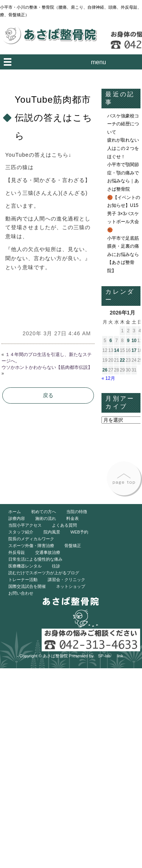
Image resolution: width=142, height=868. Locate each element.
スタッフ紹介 (21, 532)
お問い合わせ (21, 593)
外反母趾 (17, 552)
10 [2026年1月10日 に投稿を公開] (134, 341)
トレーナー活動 (23, 580)
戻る (48, 395)
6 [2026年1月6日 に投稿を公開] (111, 341)
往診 (56, 566)
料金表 (73, 518)
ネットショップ (71, 586)
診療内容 (17, 518)
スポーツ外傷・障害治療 (31, 546)
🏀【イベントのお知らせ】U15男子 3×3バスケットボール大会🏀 (124, 214)
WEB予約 (79, 532)
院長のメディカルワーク (31, 539)
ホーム (15, 512)
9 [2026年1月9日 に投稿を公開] (128, 341)
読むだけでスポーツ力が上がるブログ (44, 573)
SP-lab (104, 656)
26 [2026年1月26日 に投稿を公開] (105, 370)
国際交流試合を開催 (27, 586)
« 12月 (108, 378)
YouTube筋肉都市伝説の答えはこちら (54, 118)
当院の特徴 (77, 512)
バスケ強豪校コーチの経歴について (123, 124)
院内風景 (52, 532)
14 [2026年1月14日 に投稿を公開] (116, 350)
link (120, 656)
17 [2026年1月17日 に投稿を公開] (134, 350)
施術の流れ (46, 518)
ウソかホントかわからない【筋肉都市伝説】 (47, 367)
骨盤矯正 (73, 546)
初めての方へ (44, 512)
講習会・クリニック (66, 580)
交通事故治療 (48, 552)
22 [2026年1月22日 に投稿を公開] (122, 360)
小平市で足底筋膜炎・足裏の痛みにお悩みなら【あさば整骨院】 (123, 254)
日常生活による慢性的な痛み (35, 559)
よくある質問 (64, 525)
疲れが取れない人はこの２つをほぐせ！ (123, 148)
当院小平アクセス (25, 525)
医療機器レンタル (25, 566)
